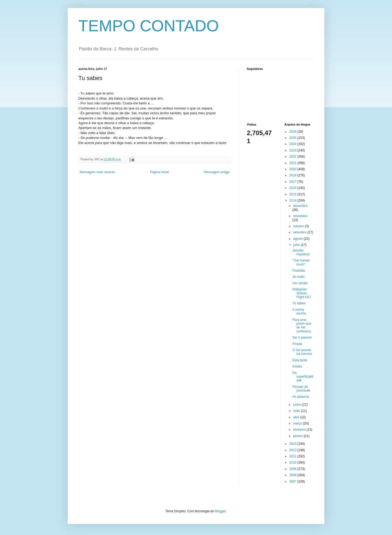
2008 (293, 475)
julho (297, 245)
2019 (293, 175)
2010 (293, 462)
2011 (293, 456)
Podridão (299, 271)
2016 (293, 188)
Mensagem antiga (217, 172)
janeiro (298, 436)
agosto (298, 239)
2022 (293, 157)
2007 (293, 481)
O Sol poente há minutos (302, 352)
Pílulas (297, 344)
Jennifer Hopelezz (301, 252)
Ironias (297, 366)
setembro (300, 232)
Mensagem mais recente (97, 172)
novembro (300, 216)
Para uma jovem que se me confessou (302, 326)
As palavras (301, 397)
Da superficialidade (303, 377)
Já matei (298, 277)
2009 (293, 469)
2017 (293, 182)
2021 (293, 163)
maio (297, 411)
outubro (299, 226)
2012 (293, 450)
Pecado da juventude (301, 389)
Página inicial (160, 172)
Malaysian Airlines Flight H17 (302, 293)
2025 (293, 138)
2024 (293, 144)
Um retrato (300, 283)
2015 (293, 194)
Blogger (220, 511)
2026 (293, 132)
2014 (293, 200)
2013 (293, 444)
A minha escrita (299, 312)
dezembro (300, 206)
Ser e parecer (302, 337)
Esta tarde (300, 360)
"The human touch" (301, 262)
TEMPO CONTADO (149, 26)
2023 (293, 150)
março (298, 423)
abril (297, 417)
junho (297, 405)
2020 (293, 169)
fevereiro (300, 430)
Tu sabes (299, 303)
